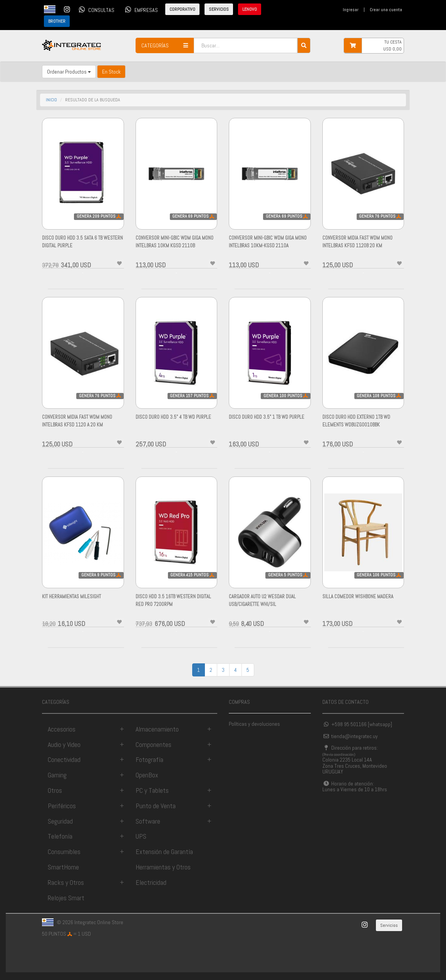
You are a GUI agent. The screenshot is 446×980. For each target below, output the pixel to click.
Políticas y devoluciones (254, 724)
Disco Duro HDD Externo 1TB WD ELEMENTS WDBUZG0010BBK (356, 425)
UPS (141, 836)
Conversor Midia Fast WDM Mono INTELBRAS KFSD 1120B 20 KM (357, 246)
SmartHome (63, 867)
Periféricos (62, 806)
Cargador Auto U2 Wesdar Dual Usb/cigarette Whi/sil (262, 604)
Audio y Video (64, 744)
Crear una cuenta (386, 10)
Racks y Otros (66, 882)
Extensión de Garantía (164, 852)
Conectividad (64, 759)
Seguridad (60, 821)
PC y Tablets (152, 790)
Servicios (389, 925)
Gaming (57, 775)
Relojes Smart (66, 898)
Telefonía (60, 836)
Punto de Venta (156, 806)
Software (148, 821)
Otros (55, 790)
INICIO (51, 100)
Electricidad (151, 882)
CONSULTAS (95, 9)
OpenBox (147, 775)
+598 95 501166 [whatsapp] (357, 724)
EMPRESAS (140, 9)
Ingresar (351, 10)
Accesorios (62, 729)
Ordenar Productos (69, 72)
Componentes (153, 744)
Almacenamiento (157, 729)
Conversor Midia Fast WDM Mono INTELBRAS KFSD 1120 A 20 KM (77, 425)
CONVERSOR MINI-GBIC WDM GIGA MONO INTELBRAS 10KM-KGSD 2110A (268, 246)
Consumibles (64, 852)
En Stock (111, 72)
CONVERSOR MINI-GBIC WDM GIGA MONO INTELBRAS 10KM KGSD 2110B (174, 246)
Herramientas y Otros (163, 867)
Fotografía (149, 759)
